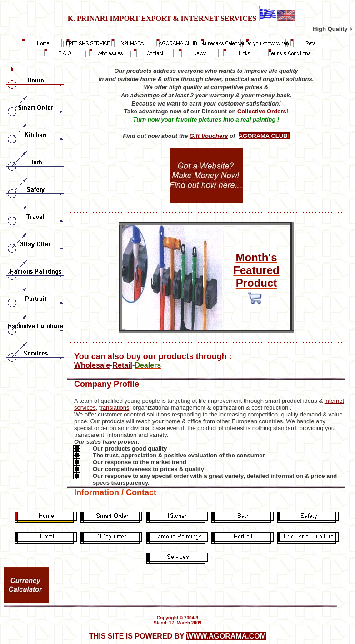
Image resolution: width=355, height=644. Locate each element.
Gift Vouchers (209, 136)
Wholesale (92, 365)
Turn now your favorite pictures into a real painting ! (206, 119)
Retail (122, 365)
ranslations (115, 408)
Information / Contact (116, 492)
